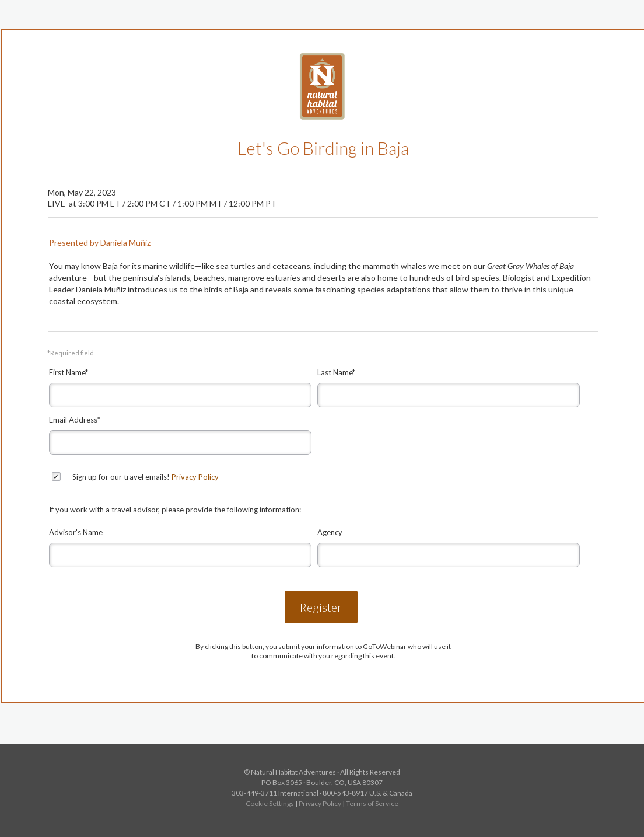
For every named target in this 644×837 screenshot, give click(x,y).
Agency (330, 532)
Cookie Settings (270, 803)
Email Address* (75, 420)
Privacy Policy (195, 477)
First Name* (69, 372)
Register (321, 607)
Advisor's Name (76, 532)
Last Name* (336, 372)
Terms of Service (372, 803)
